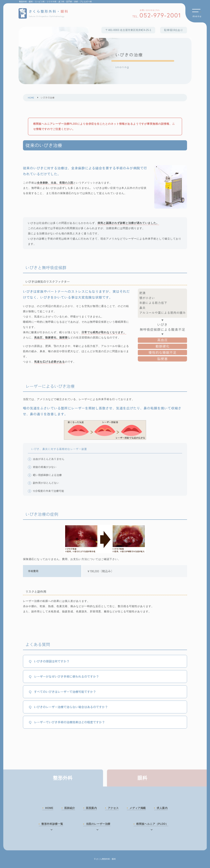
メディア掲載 (138, 808)
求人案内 (163, 808)
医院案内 (91, 808)
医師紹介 (69, 808)
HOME (48, 808)
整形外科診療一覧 (52, 824)
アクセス (113, 808)
